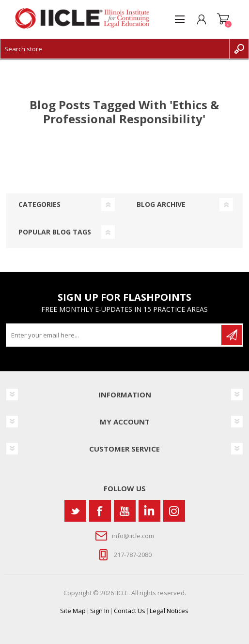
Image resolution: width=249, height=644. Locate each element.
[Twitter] (75, 511)
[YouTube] (125, 511)
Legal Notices (169, 611)
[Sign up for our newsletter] (114, 335)
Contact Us (130, 611)
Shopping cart (223, 19)
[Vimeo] (149, 511)
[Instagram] (174, 511)
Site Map (73, 611)
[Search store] (115, 49)
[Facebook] (100, 511)
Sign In (100, 611)
